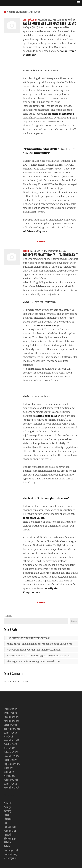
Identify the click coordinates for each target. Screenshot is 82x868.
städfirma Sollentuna (61, 114)
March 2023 (10, 748)
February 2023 (11, 752)
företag (8, 811)
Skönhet (8, 842)
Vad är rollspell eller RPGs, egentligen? (49, 24)
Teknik (26, 251)
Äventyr (8, 807)
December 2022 (11, 756)
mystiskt (8, 835)
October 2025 (10, 725)
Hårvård (8, 819)
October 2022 (10, 760)
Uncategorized (11, 850)
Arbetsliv (8, 803)
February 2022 (11, 780)
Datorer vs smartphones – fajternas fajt (50, 255)
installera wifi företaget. (46, 326)
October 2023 (10, 744)
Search (8, 616)
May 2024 (8, 737)
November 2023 (11, 740)
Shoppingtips (10, 839)
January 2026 (10, 713)
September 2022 (12, 764)
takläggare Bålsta (34, 518)
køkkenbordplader (49, 416)
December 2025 (11, 717)
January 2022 (10, 784)
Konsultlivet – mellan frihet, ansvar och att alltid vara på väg (39, 644)
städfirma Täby (32, 231)
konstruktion (10, 831)
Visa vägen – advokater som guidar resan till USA (34, 661)
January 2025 (10, 733)
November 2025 (11, 721)
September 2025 (12, 729)
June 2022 (9, 772)
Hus (6, 823)
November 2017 (11, 788)
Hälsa (6, 815)
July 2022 (8, 768)
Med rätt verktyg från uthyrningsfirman (28, 638)
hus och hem (10, 827)
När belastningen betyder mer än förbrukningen (34, 650)
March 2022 (10, 776)
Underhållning (30, 20)
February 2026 (11, 709)
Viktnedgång (10, 858)
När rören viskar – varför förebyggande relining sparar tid (39, 656)
